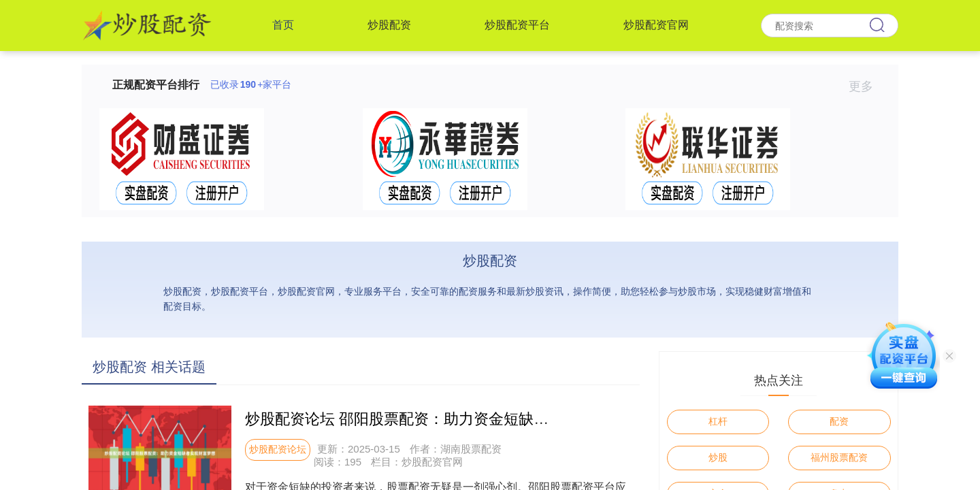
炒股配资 (389, 25)
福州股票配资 (839, 457)
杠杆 (718, 421)
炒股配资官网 (656, 25)
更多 (867, 86)
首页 (283, 25)
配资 (839, 421)
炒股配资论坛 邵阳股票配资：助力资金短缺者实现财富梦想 (442, 419)
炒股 (718, 457)
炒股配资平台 (517, 25)
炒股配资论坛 (278, 449)
